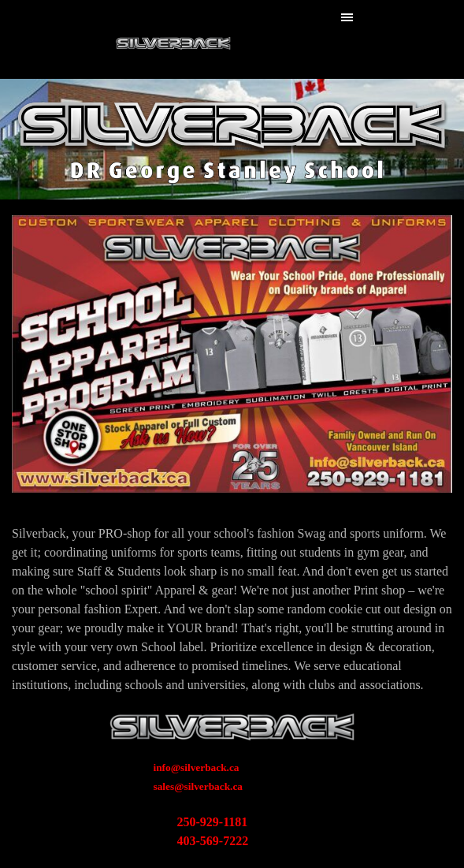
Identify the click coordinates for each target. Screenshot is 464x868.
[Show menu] (347, 17)
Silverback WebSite (173, 39)
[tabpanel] (232, 609)
